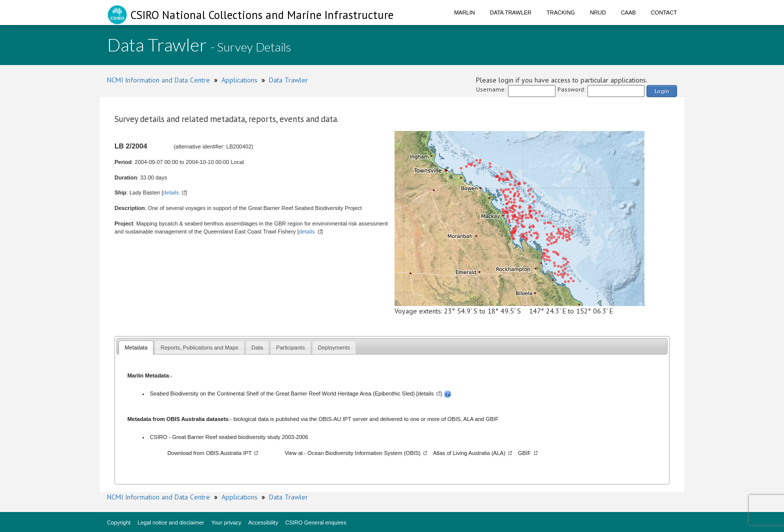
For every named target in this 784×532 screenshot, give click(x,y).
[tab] (136, 347)
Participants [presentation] (290, 347)
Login (662, 91)
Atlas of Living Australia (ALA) (469, 453)
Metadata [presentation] (136, 347)
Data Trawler (511, 12)
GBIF (492, 419)
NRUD (598, 12)
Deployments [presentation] (334, 347)
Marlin (464, 12)
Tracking (561, 12)
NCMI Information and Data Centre (158, 80)
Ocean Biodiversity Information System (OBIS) (364, 453)
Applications (239, 80)
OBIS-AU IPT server (343, 419)
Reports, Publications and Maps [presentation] (199, 347)
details (171, 192)
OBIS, (455, 419)
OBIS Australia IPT (229, 453)
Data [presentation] (257, 347)
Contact (664, 12)
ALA (468, 419)
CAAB (628, 12)
